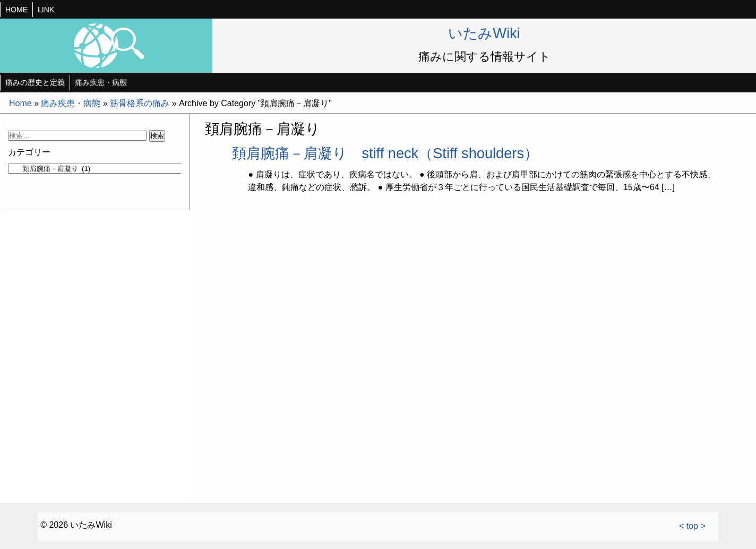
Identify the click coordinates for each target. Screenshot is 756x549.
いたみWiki (484, 33)
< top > (692, 526)
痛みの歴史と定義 (35, 82)
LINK (46, 10)
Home (20, 103)
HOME (16, 10)
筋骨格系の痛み (140, 103)
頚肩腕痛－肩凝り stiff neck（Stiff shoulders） (385, 153)
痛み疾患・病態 (101, 82)
